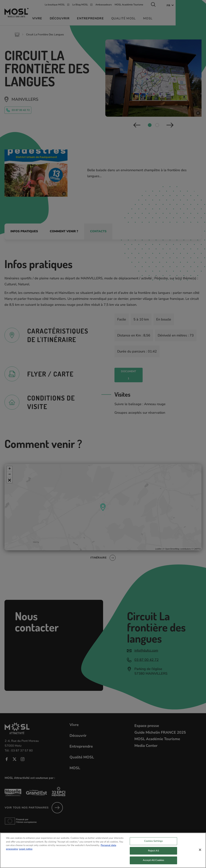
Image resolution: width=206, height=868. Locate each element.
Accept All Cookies (153, 864)
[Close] (200, 853)
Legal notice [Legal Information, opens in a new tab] (26, 853)
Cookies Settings (153, 845)
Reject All (154, 854)
